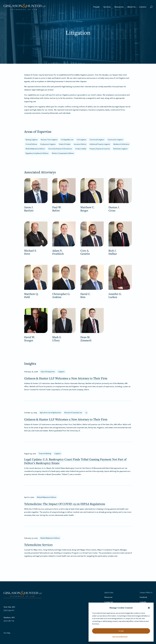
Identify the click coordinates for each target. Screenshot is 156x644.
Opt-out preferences (120, 636)
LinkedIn (143, 602)
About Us (131, 7)
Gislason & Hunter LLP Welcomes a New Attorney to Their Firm (66, 378)
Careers (143, 7)
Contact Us (109, 602)
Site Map (7, 633)
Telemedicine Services (38, 545)
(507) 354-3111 (9, 610)
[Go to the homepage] (25, 7)
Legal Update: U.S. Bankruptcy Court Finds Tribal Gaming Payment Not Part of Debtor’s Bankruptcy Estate (75, 461)
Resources (119, 7)
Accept (121, 631)
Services (107, 7)
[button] (149, 608)
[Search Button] (151, 7)
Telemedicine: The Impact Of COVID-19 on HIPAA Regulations (65, 504)
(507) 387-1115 (9, 621)
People (96, 7)
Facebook (143, 597)
